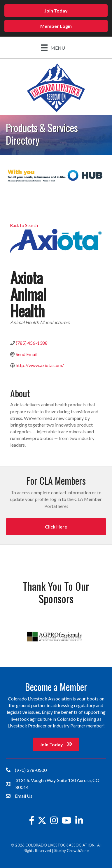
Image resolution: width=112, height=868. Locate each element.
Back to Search (24, 225)
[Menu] (53, 47)
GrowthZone (78, 851)
